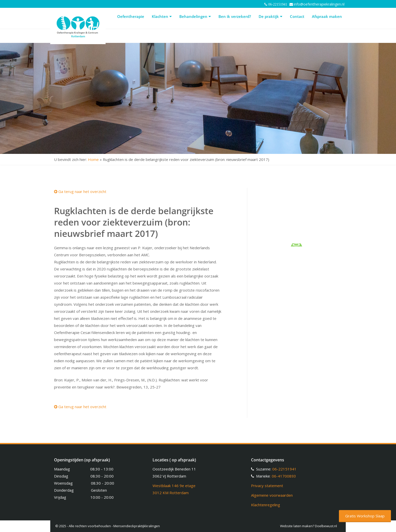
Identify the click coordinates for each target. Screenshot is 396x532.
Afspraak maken (327, 16)
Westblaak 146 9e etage (174, 486)
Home (93, 159)
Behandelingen (195, 16)
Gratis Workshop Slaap (365, 516)
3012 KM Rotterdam (171, 493)
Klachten (162, 16)
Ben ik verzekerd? (235, 16)
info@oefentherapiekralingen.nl (319, 4)
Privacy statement (267, 486)
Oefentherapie (131, 16)
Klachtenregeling (266, 505)
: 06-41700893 (283, 476)
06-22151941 (284, 469)
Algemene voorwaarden (272, 495)
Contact (297, 16)
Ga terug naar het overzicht (80, 191)
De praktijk (270, 16)
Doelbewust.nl (326, 526)
